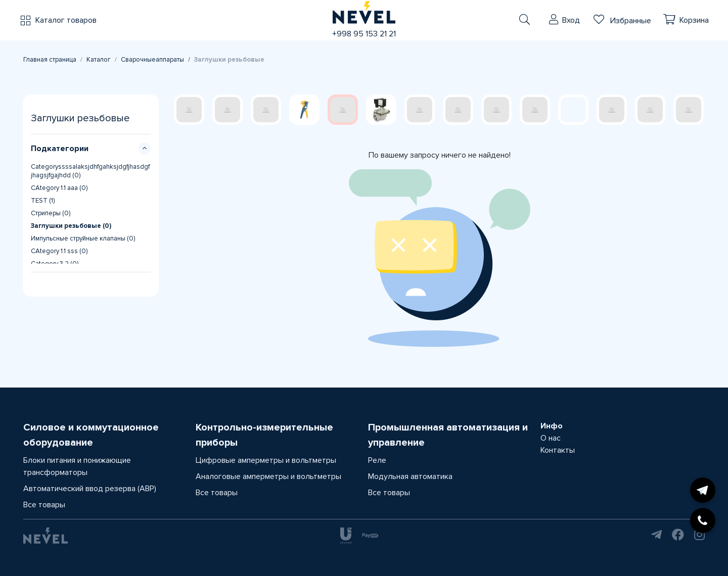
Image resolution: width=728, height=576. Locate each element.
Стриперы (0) (51, 213)
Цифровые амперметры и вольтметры (266, 460)
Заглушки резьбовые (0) (71, 226)
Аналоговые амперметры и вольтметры (268, 476)
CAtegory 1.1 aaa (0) (59, 188)
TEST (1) (43, 201)
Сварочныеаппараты (152, 60)
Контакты (558, 450)
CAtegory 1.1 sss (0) (59, 251)
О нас (551, 438)
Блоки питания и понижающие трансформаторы (77, 466)
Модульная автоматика (410, 476)
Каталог (99, 60)
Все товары (44, 505)
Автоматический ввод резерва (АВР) (90, 489)
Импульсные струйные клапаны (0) (83, 238)
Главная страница (50, 60)
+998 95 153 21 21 (364, 34)
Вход (571, 20)
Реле (377, 460)
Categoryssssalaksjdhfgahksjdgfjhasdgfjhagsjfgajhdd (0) (90, 171)
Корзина (694, 20)
